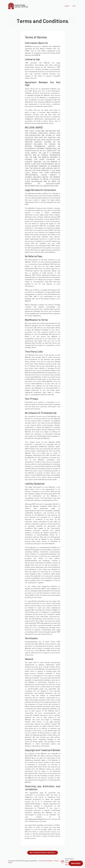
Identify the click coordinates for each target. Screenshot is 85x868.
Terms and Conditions (46, 861)
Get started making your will (43, 853)
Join (74, 6)
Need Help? (76, 863)
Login (67, 6)
